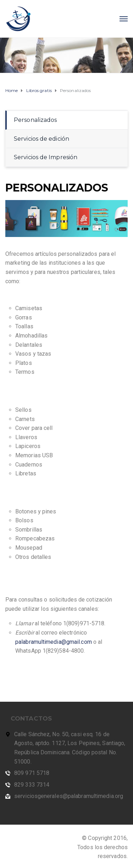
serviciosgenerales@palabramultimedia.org (69, 796)
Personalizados (35, 120)
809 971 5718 (32, 773)
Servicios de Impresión (46, 157)
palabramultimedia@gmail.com (54, 642)
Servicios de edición (41, 139)
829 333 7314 (32, 785)
